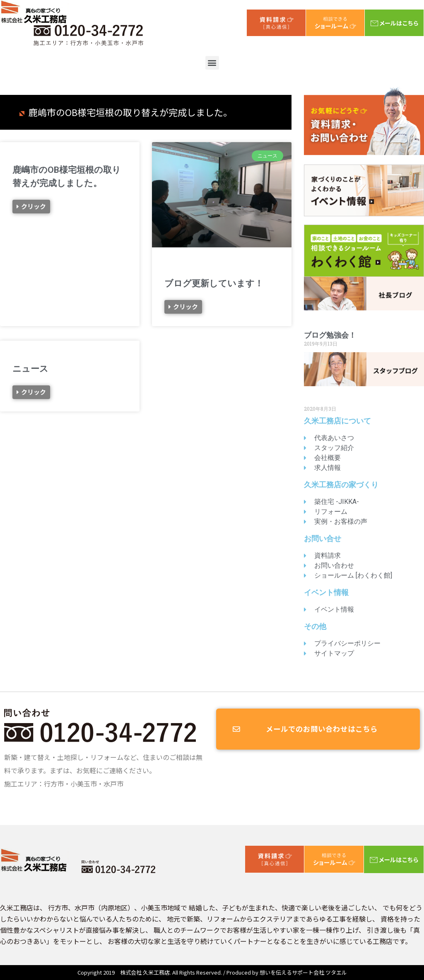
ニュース (30, 368)
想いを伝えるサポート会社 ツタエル (303, 972)
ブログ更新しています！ (214, 283)
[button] (212, 63)
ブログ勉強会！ (330, 335)
